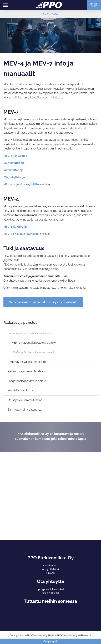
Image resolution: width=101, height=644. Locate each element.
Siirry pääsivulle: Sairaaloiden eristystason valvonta (43, 302)
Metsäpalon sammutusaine (25, 400)
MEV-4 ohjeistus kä (16, 234)
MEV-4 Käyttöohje (16, 227)
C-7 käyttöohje (15, 163)
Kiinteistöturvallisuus (21, 390)
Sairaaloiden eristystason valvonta (29, 333)
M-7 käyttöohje (14, 170)
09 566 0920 (50, 14)
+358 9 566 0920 (50, 593)
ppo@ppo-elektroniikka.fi (51, 589)
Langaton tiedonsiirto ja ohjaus (27, 381)
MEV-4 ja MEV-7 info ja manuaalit (33, 352)
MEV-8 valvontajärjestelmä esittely (34, 343)
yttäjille (34, 234)
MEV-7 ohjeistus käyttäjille (21, 184)
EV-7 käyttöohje (14, 177)
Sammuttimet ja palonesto (24, 410)
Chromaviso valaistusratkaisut (27, 362)
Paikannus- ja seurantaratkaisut (27, 371)
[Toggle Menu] (5, 5)
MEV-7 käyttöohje (15, 156)
